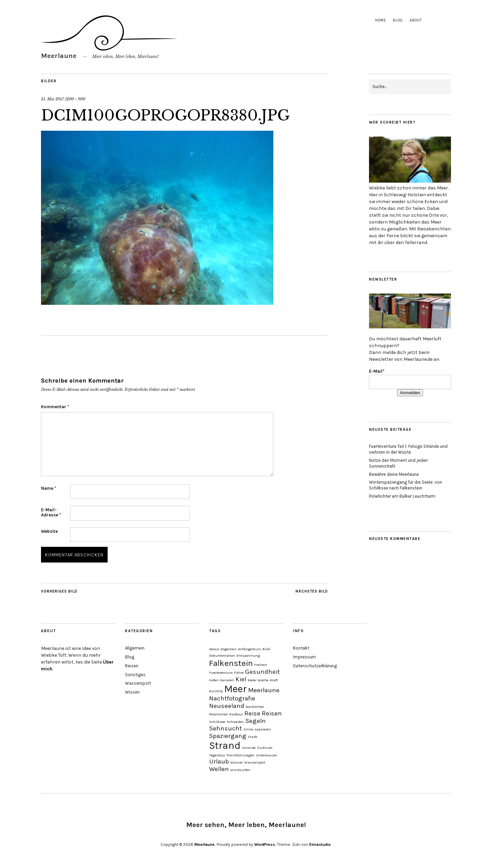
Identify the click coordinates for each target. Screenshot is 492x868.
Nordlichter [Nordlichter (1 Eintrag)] (255, 707)
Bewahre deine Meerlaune (394, 474)
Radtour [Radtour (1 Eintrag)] (236, 714)
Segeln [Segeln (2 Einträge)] (256, 721)
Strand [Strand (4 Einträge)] (225, 745)
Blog (398, 20)
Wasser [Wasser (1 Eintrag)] (237, 762)
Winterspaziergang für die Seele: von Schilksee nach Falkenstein (406, 485)
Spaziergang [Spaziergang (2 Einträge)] (228, 736)
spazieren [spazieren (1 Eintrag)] (263, 729)
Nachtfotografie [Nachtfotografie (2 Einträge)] (232, 698)
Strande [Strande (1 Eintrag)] (249, 748)
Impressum (305, 657)
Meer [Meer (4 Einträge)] (235, 689)
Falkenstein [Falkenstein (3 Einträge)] (231, 663)
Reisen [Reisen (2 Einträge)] (272, 713)
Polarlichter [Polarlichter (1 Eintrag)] (218, 714)
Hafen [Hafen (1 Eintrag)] (214, 680)
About (416, 20)
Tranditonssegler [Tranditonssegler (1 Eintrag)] (241, 755)
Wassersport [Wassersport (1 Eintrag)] (255, 762)
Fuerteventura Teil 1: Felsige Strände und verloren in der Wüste (408, 449)
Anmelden (410, 393)
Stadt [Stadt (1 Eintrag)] (252, 737)
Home (381, 20)
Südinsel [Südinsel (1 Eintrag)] (265, 748)
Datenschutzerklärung (315, 666)
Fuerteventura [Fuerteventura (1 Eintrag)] (221, 673)
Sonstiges (135, 675)
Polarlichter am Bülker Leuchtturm (402, 496)
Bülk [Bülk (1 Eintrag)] (266, 649)
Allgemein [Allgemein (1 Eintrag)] (229, 649)
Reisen (132, 666)
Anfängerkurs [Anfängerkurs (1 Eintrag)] (250, 649)
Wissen (132, 692)
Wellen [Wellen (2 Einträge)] (219, 769)
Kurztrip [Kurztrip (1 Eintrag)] (216, 691)
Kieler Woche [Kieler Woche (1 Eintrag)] (258, 680)
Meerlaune (59, 56)
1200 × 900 (75, 99)
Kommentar (55, 407)
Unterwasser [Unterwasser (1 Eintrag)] (266, 755)
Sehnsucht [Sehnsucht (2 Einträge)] (225, 728)
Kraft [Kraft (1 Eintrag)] (274, 680)
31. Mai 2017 (52, 99)
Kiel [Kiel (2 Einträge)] (241, 679)
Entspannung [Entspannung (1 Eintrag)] (248, 656)
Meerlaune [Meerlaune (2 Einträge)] (264, 690)
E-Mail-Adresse (51, 512)
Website (49, 531)
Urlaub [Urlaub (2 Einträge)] (219, 762)
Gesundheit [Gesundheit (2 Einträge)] (262, 672)
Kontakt (301, 648)
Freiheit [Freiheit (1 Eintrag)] (261, 665)
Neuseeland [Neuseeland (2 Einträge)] (227, 706)
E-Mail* (377, 371)
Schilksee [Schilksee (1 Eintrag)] (217, 722)
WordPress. (265, 844)
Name (49, 488)
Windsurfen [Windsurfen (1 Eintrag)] (240, 770)
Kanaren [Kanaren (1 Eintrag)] (227, 680)
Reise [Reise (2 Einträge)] (252, 713)
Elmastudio (320, 844)
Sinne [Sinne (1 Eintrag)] (248, 729)
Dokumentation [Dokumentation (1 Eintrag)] (222, 656)
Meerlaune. (205, 844)
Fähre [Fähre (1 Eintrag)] (239, 673)
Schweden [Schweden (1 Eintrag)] (235, 722)
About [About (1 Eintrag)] (214, 649)
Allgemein (135, 648)
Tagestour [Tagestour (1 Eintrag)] (217, 755)
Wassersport (138, 683)
